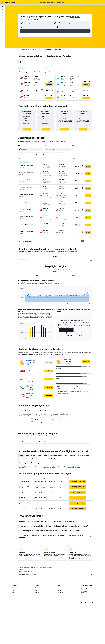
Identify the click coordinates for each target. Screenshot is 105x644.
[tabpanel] (55, 312)
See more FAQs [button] (44, 425)
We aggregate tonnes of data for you (56, 574)
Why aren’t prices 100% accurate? (56, 577)
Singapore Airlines (30, 360)
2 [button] (85, 241)
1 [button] (82, 241)
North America (25, 49)
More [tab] (74, 275)
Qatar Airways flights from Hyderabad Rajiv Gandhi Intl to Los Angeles (78, 467)
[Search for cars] (2, 13)
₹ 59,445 (75, 16)
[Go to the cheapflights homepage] (11, 2)
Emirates (28, 369)
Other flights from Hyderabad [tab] (39, 459)
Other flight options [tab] (24, 459)
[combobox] (22, 20)
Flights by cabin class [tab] (70, 455)
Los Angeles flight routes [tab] (84, 455)
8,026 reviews (29, 398)
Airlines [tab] (21, 455)
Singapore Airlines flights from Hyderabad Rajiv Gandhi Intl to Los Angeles (54, 467)
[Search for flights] (2, 7)
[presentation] (81, 17)
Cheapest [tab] (22, 68)
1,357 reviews (29, 390)
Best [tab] (28, 68)
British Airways (30, 393)
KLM (27, 377)
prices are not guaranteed (48, 567)
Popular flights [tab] (52, 459)
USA (30, 49)
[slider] (93, 150)
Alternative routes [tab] (31, 455)
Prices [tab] (36, 275)
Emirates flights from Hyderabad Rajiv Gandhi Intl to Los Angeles (30, 467)
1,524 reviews (29, 381)
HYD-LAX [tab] (55, 256)
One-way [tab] (43, 68)
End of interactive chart (20, 302)
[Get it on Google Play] (84, 588)
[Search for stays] (2, 10)
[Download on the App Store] (84, 592)
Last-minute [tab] (35, 68)
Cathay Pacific (29, 385)
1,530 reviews (29, 365)
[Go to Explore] (2, 16)
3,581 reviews (29, 373)
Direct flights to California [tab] (56, 455)
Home (19, 49)
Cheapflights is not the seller (56, 572)
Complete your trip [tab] (42, 455)
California (34, 49)
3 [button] (88, 241)
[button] (2, 2)
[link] (27, 129)
